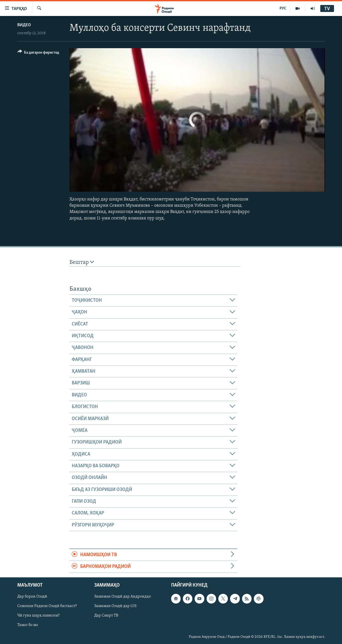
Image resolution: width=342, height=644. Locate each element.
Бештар (82, 262)
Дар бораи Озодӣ (32, 597)
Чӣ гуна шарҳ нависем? (38, 616)
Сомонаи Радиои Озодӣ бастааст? (47, 606)
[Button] (38, 53)
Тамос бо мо (28, 625)
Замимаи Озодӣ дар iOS (115, 606)
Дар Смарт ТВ (106, 616)
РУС (283, 8)
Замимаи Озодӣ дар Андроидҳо (123, 597)
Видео (24, 25)
